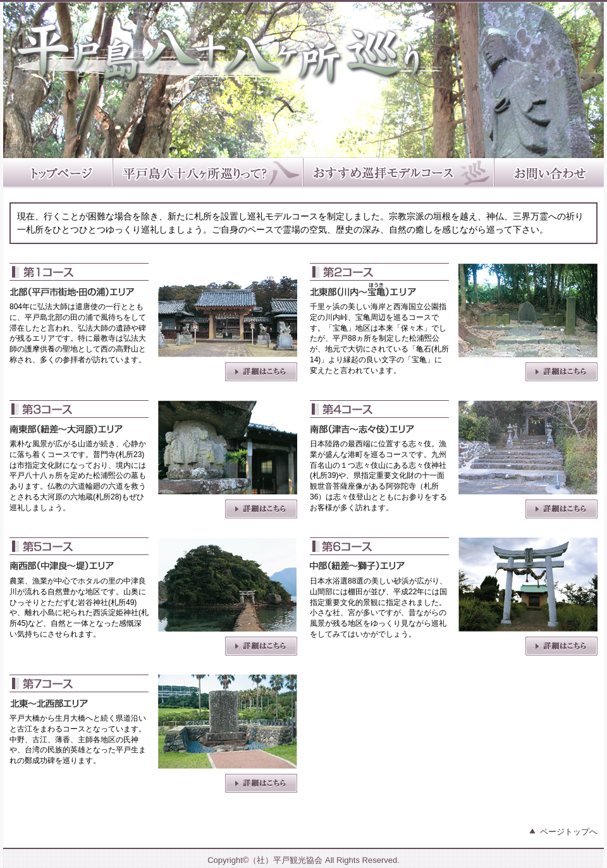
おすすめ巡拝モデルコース (399, 174)
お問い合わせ (549, 174)
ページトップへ (569, 832)
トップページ (58, 174)
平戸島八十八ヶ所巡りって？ (208, 174)
